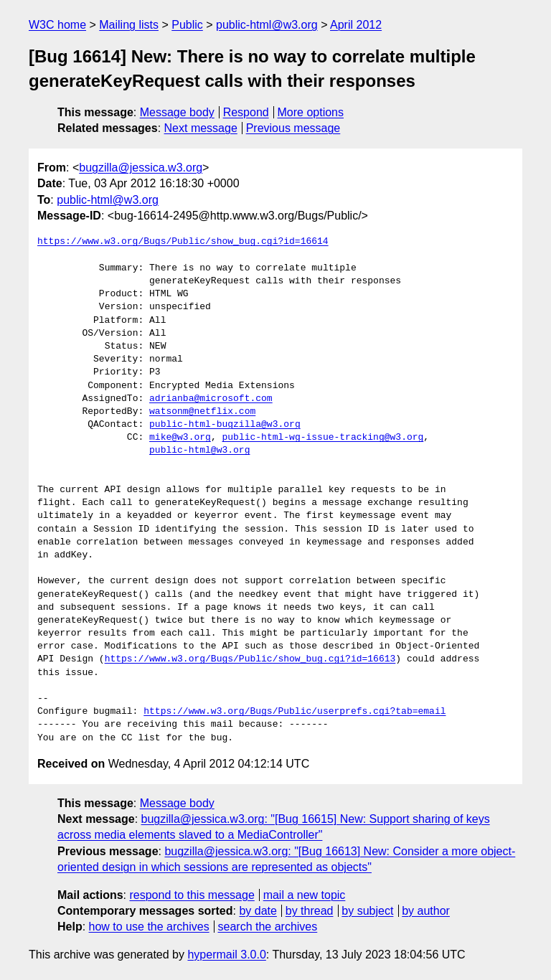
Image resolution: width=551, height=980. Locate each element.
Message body (177, 112)
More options (311, 112)
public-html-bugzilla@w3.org (225, 425)
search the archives (268, 927)
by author (426, 911)
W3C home (57, 25)
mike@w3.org (180, 438)
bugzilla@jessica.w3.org (141, 168)
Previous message (293, 128)
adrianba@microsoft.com (211, 399)
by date (258, 911)
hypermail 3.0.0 (226, 955)
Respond (246, 112)
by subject (367, 911)
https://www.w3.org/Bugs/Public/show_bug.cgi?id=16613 (250, 659)
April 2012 (356, 25)
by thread (310, 911)
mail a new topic (305, 895)
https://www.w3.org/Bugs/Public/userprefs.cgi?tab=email (295, 712)
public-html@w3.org (267, 25)
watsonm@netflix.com (202, 412)
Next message (201, 128)
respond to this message (192, 895)
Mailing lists (129, 25)
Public (187, 25)
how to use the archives (149, 927)
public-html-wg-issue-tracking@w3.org (322, 438)
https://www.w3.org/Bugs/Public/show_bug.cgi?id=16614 (183, 242)
